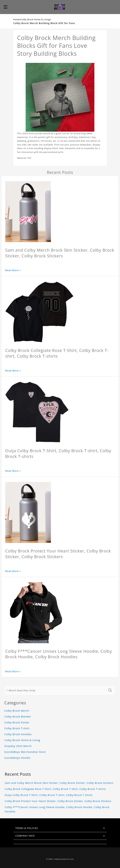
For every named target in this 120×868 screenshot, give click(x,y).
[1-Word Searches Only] (55, 690)
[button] (6, 7)
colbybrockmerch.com (64, 859)
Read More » (13, 270)
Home (17, 19)
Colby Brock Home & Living (35, 19)
